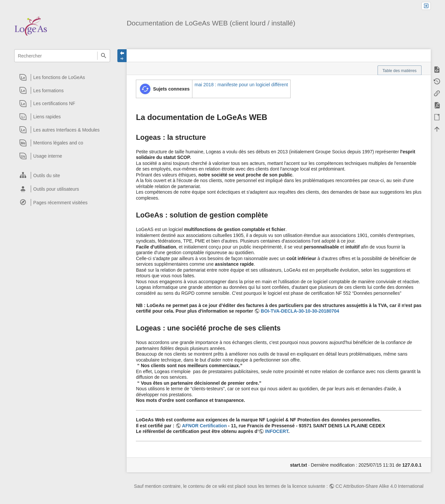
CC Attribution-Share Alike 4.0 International (380, 486)
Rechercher (104, 56)
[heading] (62, 77)
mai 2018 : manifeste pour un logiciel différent (241, 85)
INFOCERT (277, 431)
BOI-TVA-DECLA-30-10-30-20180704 (300, 311)
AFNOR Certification (204, 426)
